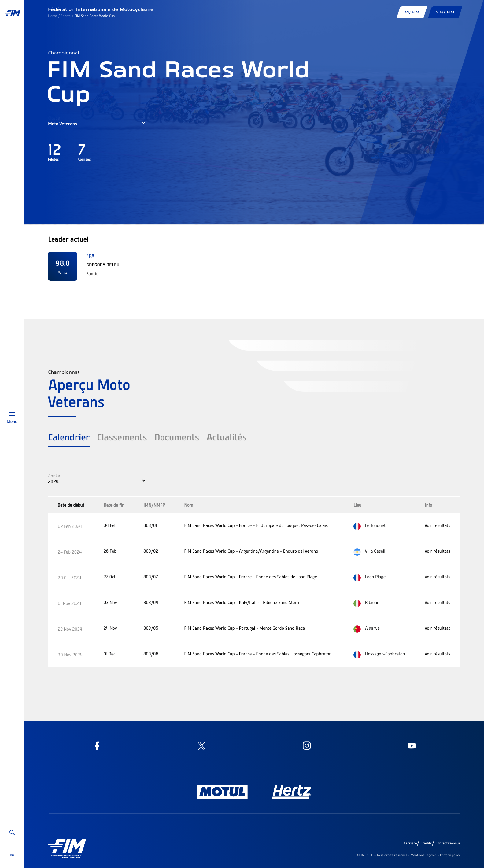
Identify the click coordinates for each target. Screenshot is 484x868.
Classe (54, 118)
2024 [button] (53, 481)
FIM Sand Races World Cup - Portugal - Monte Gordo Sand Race (244, 628)
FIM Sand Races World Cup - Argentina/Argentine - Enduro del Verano (251, 551)
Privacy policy (450, 855)
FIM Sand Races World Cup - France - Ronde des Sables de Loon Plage (251, 577)
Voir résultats (437, 525)
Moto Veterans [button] (63, 124)
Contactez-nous (448, 843)
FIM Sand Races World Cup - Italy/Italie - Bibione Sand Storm (242, 602)
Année (54, 476)
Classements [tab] (122, 437)
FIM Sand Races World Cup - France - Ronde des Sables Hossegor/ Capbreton (258, 654)
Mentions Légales (424, 855)
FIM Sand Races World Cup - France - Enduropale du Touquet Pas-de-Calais (256, 525)
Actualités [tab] (226, 437)
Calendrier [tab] (69, 437)
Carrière (410, 843)
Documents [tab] (177, 437)
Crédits (426, 843)
